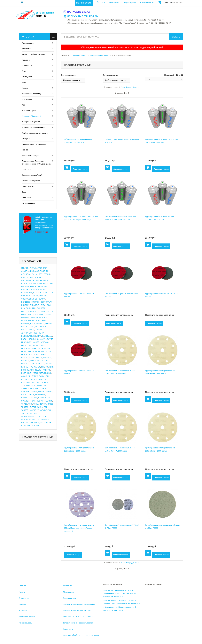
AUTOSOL (44, 280)
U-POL (45, 407)
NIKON (31, 358)
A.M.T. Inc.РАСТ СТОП (39, 268)
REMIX (34, 379)
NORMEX (25, 361)
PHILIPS (44, 367)
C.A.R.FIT (33, 290)
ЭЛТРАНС (36, 426)
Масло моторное (29, 110)
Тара (24, 192)
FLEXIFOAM (33, 314)
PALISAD (49, 364)
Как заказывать (25, 623)
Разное (25, 150)
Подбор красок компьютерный (35, 133)
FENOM (33, 311)
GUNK (38, 321)
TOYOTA (43, 404)
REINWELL (26, 379)
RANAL (42, 376)
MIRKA (40, 348)
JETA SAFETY (27, 333)
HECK (33, 324)
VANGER (25, 410)
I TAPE (31, 327)
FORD (42, 314)
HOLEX (24, 327)
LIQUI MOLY (40, 339)
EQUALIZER (31, 308)
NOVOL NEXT (43, 361)
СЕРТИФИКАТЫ (147, 2)
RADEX (35, 376)
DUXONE (25, 305)
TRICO (51, 404)
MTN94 (37, 355)
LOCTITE (50, 339)
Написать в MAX (77, 12)
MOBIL (24, 352)
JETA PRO (39, 330)
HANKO (45, 321)
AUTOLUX (39, 277)
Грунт (24, 71)
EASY (43, 305)
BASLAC (25, 284)
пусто (40, 423)
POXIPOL (25, 370)
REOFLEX (42, 379)
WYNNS (32, 419)
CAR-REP (42, 290)
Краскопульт (27, 99)
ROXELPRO (36, 382)
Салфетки (26, 169)
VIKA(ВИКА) (42, 410)
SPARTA (49, 392)
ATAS (23, 277)
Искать (176, 37)
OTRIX (41, 364)
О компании (24, 598)
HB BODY (25, 324)
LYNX (29, 342)
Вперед (129, 87)
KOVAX (31, 339)
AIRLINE (25, 274)
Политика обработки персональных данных (82, 635)
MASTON (44, 342)
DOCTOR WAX (46, 302)
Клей (24, 82)
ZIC (38, 419)
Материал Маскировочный (33, 127)
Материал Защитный (31, 122)
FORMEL (49, 314)
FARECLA (25, 311)
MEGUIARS (41, 345)
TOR (30, 404)
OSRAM (34, 364)
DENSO (42, 299)
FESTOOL (42, 311)
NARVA (44, 355)
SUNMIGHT (26, 401)
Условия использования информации (79, 604)
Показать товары (42, 232)
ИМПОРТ (25, 423)
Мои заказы (114, 2)
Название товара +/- (72, 80)
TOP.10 (24, 404)
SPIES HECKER (28, 395)
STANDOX (42, 398)
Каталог (84, 55)
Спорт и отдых (28, 186)
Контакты (23, 610)
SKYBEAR (34, 389)
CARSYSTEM (27, 293)
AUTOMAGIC (26, 280)
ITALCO (24, 330)
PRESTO (46, 370)
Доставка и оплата (27, 617)
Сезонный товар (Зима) (32, 175)
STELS (50, 398)
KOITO (24, 339)
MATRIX (24, 345)
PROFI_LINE (26, 373)
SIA (45, 386)
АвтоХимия (27, 49)
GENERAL (25, 318)
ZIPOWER (45, 419)
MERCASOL (26, 348)
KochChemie (47, 336)
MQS (31, 355)
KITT (39, 336)
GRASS (31, 321)
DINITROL (35, 302)
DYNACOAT (35, 305)
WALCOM (33, 413)
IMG (37, 327)
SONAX (41, 392)
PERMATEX (35, 367)
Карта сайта (68, 629)
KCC (35, 333)
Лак (23, 105)
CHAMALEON (48, 293)
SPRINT (34, 398)
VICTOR (33, 410)
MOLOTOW (32, 352)
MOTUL (24, 355)
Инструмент (27, 77)
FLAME (24, 314)
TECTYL (40, 401)
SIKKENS (25, 389)
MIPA (34, 348)
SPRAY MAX (40, 395)
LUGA (24, 342)
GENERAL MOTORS (39, 318)
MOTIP (48, 352)
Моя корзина (69, 592)
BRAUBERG (42, 287)
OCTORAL (25, 364)
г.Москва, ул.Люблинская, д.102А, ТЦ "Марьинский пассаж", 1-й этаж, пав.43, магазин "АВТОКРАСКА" (120, 593)
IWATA (31, 330)
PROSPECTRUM (39, 373)
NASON (24, 358)
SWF (34, 401)
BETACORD (48, 284)
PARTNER (25, 367)
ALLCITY (39, 274)
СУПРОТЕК (26, 426)
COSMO (24, 299)
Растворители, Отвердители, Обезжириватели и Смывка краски (37, 162)
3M (23, 268)
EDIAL (49, 305)
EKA (23, 308)
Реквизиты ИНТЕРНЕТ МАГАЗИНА (78, 617)
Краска (25, 88)
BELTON (33, 284)
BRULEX (25, 290)
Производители (70, 598)
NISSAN (39, 358)
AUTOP (36, 280)
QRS (49, 373)
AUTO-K (30, 277)
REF (48, 376)
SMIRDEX (25, 392)
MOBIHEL (48, 348)
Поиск (102, 2)
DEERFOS (33, 299)
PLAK (51, 367)
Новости (22, 604)
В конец (137, 87)
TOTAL (36, 404)
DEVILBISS (26, 302)
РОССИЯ (48, 423)
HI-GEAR (49, 324)
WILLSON (43, 416)
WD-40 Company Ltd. (29, 416)
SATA (33, 386)
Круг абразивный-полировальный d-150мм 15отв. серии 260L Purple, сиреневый (79, 528)
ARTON (47, 274)
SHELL (39, 386)
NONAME (47, 358)
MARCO (36, 342)
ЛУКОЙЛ (33, 423)
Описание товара (80, 169)
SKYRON (43, 389)
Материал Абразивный (32, 116)
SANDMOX (26, 386)
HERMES (40, 324)
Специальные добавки (32, 181)
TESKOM (48, 401)
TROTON (25, 407)
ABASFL (25, 271)
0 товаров (178, 3)
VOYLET (25, 413)
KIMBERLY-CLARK (29, 336)
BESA (40, 284)
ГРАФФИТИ (27, 66)
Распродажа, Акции (30, 155)
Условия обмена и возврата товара (78, 623)
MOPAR (41, 352)
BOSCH (33, 287)
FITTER (50, 311)
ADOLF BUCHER (42, 271)
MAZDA (32, 345)
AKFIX (32, 274)
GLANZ (24, 321)
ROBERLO (25, 382)
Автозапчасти (28, 43)
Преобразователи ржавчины (34, 144)
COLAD (35, 296)
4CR (27, 268)
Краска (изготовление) (31, 94)
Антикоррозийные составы (33, 54)
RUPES (45, 382)
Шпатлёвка (27, 198)
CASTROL (37, 293)
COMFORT (43, 296)
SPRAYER (25, 398)
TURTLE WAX (35, 407)
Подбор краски (130, 2)
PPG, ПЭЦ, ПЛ (36, 370)
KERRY (42, 333)
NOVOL (33, 361)
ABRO (32, 271)
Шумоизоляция (28, 203)
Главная (75, 55)
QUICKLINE (26, 376)
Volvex (51, 410)
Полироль (26, 139)
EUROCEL (41, 308)
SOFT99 (34, 392)
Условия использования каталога (77, 610)
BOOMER (25, 287)
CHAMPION (26, 296)
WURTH (24, 419)
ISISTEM (43, 327)
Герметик (26, 60)
